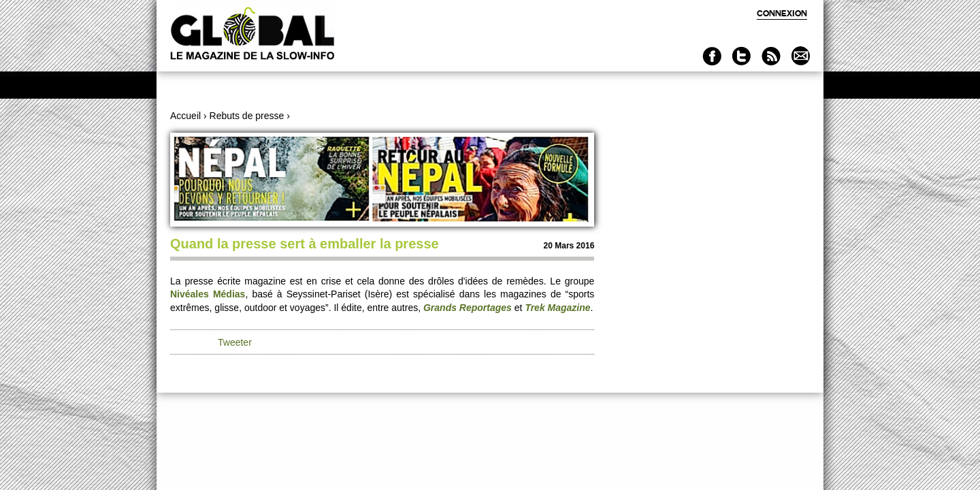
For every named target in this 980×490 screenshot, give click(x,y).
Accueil (185, 116)
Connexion (782, 13)
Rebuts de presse (247, 116)
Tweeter (235, 342)
